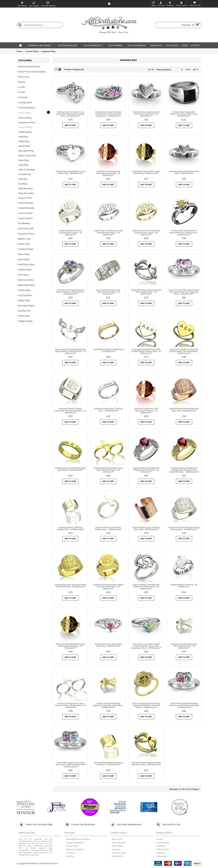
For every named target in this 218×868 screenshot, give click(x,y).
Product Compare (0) (74, 69)
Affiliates (161, 853)
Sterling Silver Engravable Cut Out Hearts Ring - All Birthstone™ (70, 172)
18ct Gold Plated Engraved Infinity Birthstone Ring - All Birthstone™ (146, 764)
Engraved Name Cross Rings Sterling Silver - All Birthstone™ (108, 528)
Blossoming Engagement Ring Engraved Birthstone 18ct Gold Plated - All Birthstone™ (146, 705)
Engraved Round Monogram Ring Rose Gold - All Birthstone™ (184, 410)
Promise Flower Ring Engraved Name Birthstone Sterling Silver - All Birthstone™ (70, 292)
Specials (160, 846)
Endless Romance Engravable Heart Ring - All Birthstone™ (108, 645)
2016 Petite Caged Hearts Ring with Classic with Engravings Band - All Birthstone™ (184, 705)
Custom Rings (32, 51)
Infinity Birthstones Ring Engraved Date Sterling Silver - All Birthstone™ (146, 292)
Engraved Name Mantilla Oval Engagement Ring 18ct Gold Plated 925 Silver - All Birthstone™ (184, 470)
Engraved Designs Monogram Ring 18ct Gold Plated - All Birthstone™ (70, 586)
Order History (117, 846)
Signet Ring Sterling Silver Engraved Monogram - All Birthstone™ (70, 232)
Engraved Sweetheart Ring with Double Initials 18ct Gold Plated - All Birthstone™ (184, 351)
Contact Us (70, 853)
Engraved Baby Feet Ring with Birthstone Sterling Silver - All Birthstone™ (146, 587)
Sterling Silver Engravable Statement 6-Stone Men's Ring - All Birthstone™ (184, 114)
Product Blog (162, 843)
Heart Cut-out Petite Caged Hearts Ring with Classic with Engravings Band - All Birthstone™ (184, 292)
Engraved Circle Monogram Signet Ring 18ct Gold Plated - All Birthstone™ (108, 587)
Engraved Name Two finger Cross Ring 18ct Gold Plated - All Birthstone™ (108, 470)
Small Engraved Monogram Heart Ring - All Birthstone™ (184, 172)
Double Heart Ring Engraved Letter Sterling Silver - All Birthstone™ (184, 646)
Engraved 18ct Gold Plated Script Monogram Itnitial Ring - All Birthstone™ (70, 646)
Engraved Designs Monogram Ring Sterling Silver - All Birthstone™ (184, 528)
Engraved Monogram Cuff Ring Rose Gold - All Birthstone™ (146, 528)
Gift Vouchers (162, 850)
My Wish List (117, 856)
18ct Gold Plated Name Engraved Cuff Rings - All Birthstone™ (108, 764)
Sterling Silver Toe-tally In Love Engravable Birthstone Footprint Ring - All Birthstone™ (70, 114)
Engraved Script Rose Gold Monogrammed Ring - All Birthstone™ (146, 411)
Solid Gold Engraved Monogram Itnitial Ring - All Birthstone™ (146, 172)
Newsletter (162, 856)
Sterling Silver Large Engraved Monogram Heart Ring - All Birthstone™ (146, 114)
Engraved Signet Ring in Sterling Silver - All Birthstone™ (108, 410)
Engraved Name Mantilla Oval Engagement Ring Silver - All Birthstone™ (146, 470)
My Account (116, 839)
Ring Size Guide (118, 853)
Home (19, 51)
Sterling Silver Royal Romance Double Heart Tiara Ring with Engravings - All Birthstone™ (108, 114)
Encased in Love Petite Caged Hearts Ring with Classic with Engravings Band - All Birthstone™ (146, 646)
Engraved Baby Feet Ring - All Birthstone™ (184, 586)
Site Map (69, 857)
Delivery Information (74, 843)
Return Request (118, 843)
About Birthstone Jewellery (77, 840)
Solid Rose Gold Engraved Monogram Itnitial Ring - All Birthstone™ (108, 173)
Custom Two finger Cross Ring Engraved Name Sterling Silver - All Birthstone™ (70, 705)
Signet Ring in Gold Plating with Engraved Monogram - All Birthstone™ (146, 232)
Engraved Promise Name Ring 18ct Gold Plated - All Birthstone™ (70, 469)
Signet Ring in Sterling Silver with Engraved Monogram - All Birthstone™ (108, 232)
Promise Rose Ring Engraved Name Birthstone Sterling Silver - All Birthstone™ (184, 232)
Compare (115, 850)
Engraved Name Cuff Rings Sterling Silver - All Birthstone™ (70, 528)
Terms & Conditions (74, 850)
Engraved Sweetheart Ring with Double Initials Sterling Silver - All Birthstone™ (146, 351)
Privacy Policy (71, 846)
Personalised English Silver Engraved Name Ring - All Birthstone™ (108, 292)
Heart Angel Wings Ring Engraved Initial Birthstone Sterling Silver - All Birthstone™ (70, 351)
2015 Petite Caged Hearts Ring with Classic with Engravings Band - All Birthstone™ (70, 765)
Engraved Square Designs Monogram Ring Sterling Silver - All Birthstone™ (70, 411)
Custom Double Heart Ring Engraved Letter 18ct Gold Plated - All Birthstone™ (108, 705)
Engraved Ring (49, 51)
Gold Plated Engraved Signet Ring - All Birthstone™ (108, 350)
